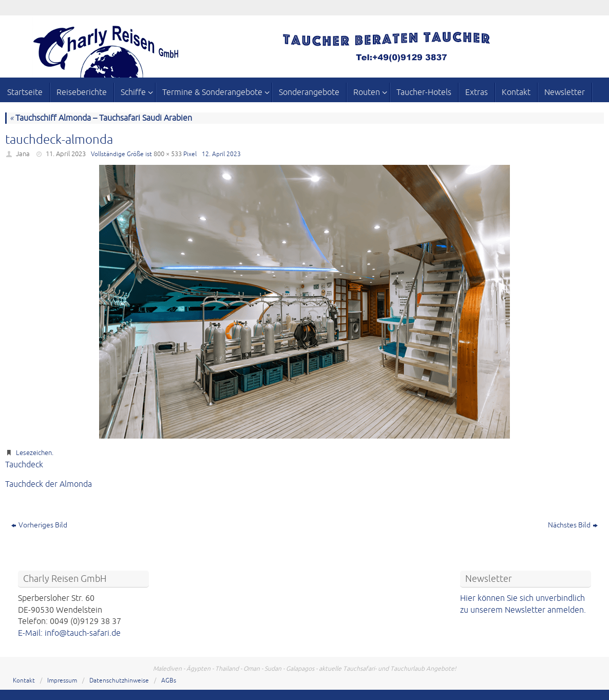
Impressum (62, 681)
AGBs (169, 681)
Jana (23, 154)
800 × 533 (168, 154)
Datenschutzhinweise (119, 681)
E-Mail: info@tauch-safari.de (69, 633)
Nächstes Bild (573, 525)
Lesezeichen (34, 453)
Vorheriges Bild (39, 525)
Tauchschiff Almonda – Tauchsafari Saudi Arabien (101, 118)
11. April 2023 (66, 154)
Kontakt (24, 681)
